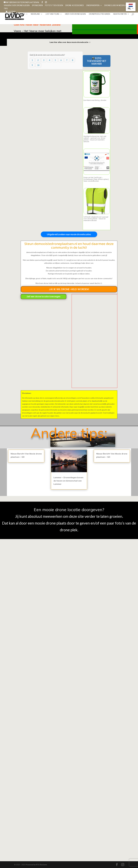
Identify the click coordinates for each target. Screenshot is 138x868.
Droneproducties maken (99, 14)
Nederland (35, 14)
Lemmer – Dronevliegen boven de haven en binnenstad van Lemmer (68, 481)
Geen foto (19, 25)
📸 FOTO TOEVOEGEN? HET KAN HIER (97, 61)
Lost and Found (52, 14)
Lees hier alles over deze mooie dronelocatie (69, 42)
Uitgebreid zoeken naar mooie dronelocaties (69, 234)
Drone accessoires (75, 5)
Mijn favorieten (120, 14)
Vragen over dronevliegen (17, 5)
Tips (6, 9)
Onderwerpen (93, 5)
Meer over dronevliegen (75, 14)
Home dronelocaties (16, 14)
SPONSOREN (37, 5)
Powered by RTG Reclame (36, 865)
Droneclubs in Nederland (117, 5)
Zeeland (56, 25)
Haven (29, 25)
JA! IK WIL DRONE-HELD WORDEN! (69, 289)
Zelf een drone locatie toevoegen (44, 297)
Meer (36, 25)
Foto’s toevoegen (54, 5)
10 (38, 65)
